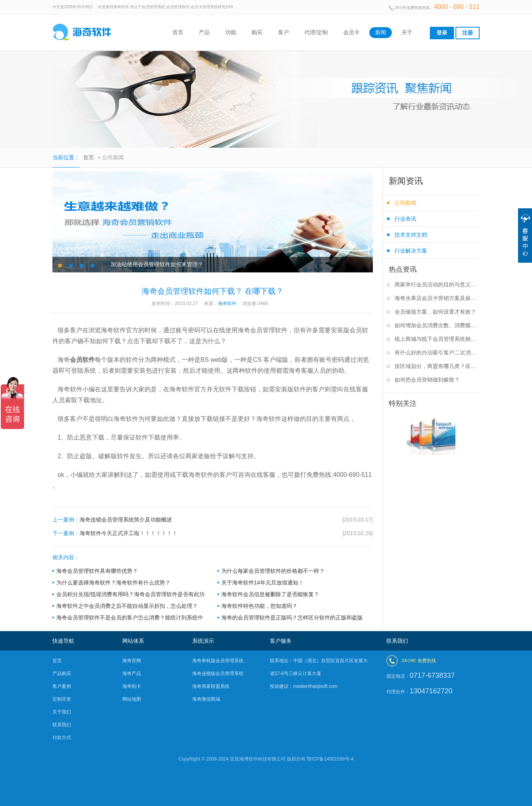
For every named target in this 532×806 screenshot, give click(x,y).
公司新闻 (405, 203)
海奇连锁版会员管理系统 (218, 673)
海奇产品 (132, 673)
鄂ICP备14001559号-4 (330, 759)
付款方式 (62, 738)
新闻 (381, 32)
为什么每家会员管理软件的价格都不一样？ (273, 571)
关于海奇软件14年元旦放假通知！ (263, 583)
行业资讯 (405, 219)
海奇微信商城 (206, 699)
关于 (407, 32)
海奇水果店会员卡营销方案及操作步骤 (437, 298)
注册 (468, 33)
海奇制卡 (132, 686)
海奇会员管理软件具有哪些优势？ (97, 571)
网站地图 (132, 699)
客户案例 (62, 686)
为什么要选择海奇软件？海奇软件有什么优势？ (113, 583)
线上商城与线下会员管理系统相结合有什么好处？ (437, 339)
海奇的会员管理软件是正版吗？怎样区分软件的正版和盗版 (292, 618)
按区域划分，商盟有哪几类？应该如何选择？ (437, 366)
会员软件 (82, 360)
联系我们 (62, 725)
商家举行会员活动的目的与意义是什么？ (437, 284)
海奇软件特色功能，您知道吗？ (259, 606)
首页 (178, 32)
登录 (442, 33)
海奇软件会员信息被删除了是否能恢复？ (270, 594)
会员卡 (351, 32)
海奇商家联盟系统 (211, 686)
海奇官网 (132, 661)
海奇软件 (201, 475)
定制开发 (62, 699)
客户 (283, 32)
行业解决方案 (411, 251)
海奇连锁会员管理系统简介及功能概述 (213, 520)
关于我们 (62, 712)
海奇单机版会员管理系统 (218, 661)
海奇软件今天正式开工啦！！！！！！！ (213, 533)
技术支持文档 (411, 235)
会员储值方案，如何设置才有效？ (435, 312)
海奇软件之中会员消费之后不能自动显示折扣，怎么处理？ (127, 606)
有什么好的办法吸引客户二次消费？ (437, 352)
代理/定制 (316, 32)
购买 (257, 32)
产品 (204, 32)
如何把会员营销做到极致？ (427, 380)
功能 (231, 32)
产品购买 (62, 673)
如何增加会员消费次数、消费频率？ (437, 325)
